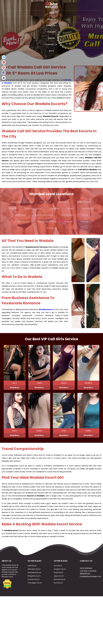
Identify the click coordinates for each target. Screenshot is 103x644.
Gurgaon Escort (60, 586)
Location (52, 26)
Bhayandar (84, 202)
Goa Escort (58, 583)
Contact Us (51, 44)
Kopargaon (22, 222)
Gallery (51, 38)
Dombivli (88, 209)
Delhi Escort (32, 583)
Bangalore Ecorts (34, 593)
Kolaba (55, 209)
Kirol (85, 215)
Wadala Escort (46, 309)
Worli (71, 209)
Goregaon (68, 215)
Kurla (13, 209)
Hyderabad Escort (34, 590)
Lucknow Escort (34, 597)
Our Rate (52, 32)
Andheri (46, 202)
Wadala (51, 228)
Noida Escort (59, 590)
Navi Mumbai (33, 209)
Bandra (64, 202)
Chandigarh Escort (35, 600)
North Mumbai (44, 215)
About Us (51, 19)
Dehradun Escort (34, 586)
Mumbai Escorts (22, 202)
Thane (84, 222)
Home (51, 13)
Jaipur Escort (59, 593)
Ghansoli (21, 215)
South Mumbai (47, 222)
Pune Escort (58, 600)
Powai (68, 222)
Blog (52, 51)
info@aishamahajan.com (91, 594)
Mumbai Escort (60, 597)
